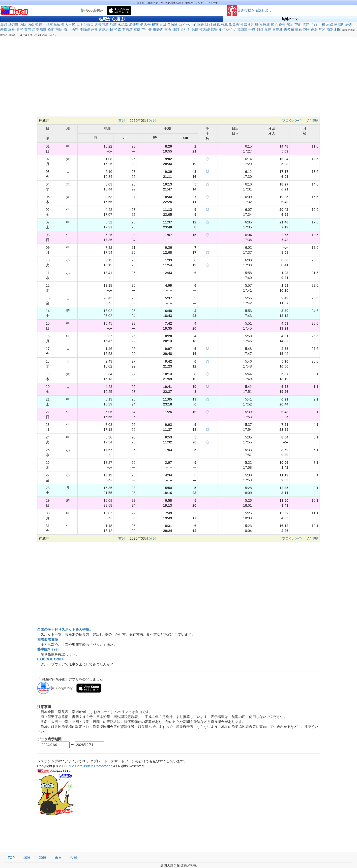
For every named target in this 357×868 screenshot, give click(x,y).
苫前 (298, 25)
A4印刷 (313, 121)
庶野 (214, 30)
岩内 (349, 25)
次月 (153, 121)
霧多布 (289, 30)
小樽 (322, 25)
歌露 (195, 30)
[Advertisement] (178, 79)
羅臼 (174, 25)
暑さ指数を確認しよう (250, 10)
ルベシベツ (227, 30)
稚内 (258, 25)
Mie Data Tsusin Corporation (90, 766)
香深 (314, 30)
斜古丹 (146, 25)
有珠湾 (127, 30)
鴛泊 (274, 25)
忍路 (330, 25)
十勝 (252, 30)
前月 (122, 121)
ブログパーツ (292, 121)
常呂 (322, 30)
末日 (58, 858)
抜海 (266, 25)
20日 (43, 858)
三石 (168, 30)
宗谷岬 (249, 25)
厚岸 (268, 30)
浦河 (176, 30)
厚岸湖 (277, 30)
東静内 (158, 30)
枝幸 (224, 25)
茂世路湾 (46, 25)
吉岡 (59, 30)
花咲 (306, 30)
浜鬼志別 (236, 25)
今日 (74, 858)
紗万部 (13, 25)
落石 (298, 30)
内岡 (23, 25)
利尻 (338, 30)
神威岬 (339, 25)
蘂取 (4, 25)
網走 (201, 25)
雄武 (216, 25)
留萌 (306, 25)
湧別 (330, 30)
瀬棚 (12, 30)
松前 (51, 30)
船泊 (290, 25)
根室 (155, 25)
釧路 (260, 30)
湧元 (67, 30)
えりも (185, 30)
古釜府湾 (102, 25)
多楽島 (134, 25)
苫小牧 (147, 30)
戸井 (94, 30)
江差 (35, 30)
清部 (43, 30)
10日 (27, 858)
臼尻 (114, 30)
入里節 (70, 25)
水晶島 (123, 25)
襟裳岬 (205, 30)
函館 (75, 30)
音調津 (242, 30)
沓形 (282, 25)
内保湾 (33, 25)
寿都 (4, 30)
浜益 (314, 25)
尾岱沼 (165, 25)
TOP (11, 858)
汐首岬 (85, 30)
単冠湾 (59, 25)
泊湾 (113, 25)
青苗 (28, 30)
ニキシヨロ (85, 25)
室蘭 (137, 30)
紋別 (208, 25)
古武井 (104, 30)
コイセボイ (187, 25)
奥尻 (20, 30)
